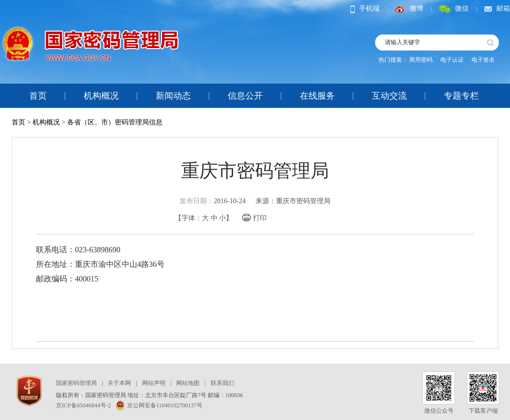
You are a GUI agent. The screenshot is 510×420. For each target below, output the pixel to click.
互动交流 (389, 96)
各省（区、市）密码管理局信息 (115, 122)
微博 (409, 9)
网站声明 (154, 383)
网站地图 (188, 383)
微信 (454, 9)
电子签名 (483, 60)
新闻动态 (173, 96)
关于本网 (119, 383)
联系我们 (222, 383)
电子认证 (452, 60)
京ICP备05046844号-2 (83, 405)
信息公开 (245, 96)
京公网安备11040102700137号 (159, 405)
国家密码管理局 (76, 383)
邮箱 (497, 9)
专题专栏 (461, 96)
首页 (38, 96)
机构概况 (101, 96)
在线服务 (317, 96)
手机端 (365, 9)
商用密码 (421, 60)
